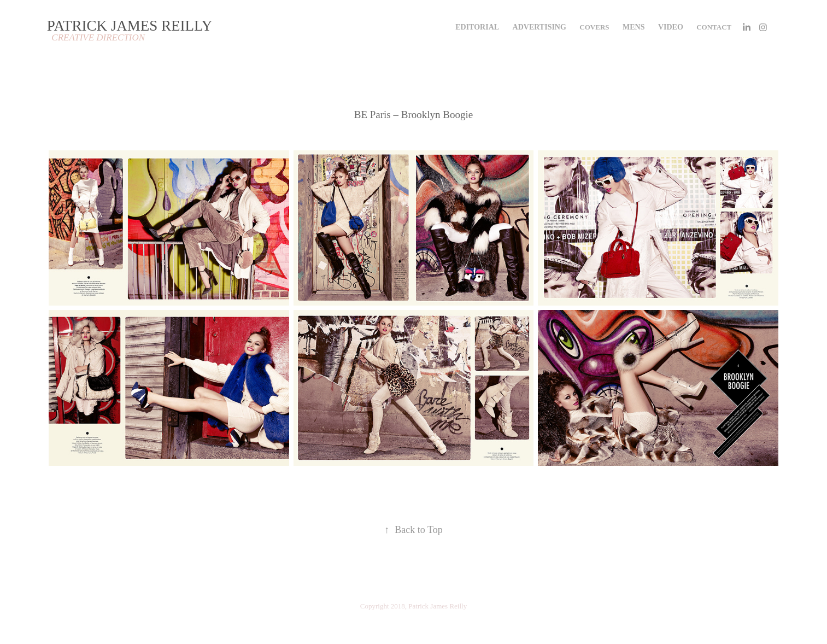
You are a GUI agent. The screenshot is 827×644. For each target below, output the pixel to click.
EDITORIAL (477, 27)
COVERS (594, 27)
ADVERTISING (539, 27)
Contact (714, 27)
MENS (634, 27)
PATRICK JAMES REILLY (130, 26)
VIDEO (671, 27)
